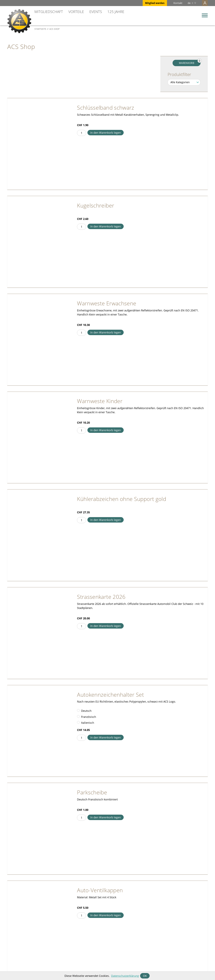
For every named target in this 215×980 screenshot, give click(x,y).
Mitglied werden (149, 3)
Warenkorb (187, 63)
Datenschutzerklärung (125, 976)
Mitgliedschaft (49, 12)
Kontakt (172, 3)
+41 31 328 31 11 (17, 960)
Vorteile (76, 12)
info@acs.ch (14, 956)
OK (145, 976)
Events (96, 12)
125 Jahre (116, 12)
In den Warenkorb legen (106, 133)
